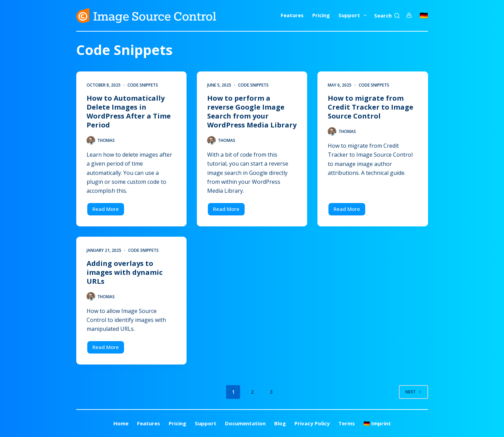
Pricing (321, 15)
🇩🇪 (424, 15)
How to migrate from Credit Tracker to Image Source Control (371, 107)
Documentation (245, 423)
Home (121, 423)
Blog (280, 423)
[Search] (387, 16)
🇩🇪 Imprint (377, 423)
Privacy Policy (312, 423)
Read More (109, 211)
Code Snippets (143, 85)
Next (413, 392)
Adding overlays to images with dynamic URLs (125, 272)
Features (292, 15)
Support (354, 15)
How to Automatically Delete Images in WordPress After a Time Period (129, 111)
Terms (347, 423)
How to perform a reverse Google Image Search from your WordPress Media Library (252, 111)
